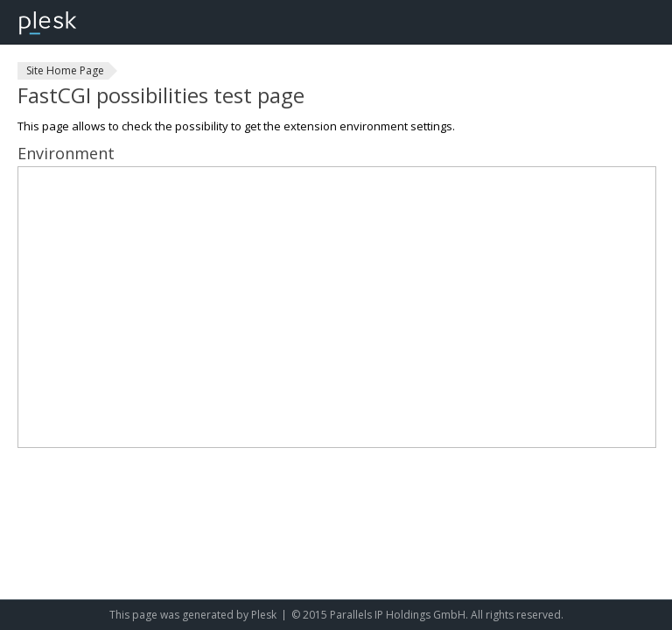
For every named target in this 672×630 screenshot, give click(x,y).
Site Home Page (65, 70)
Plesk (264, 615)
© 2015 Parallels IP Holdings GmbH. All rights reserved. (427, 615)
